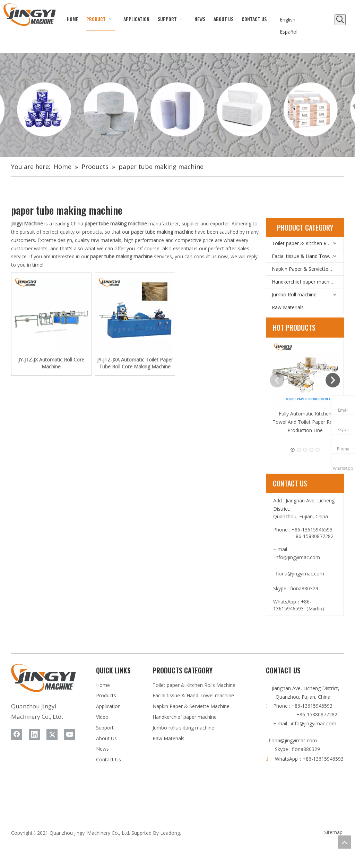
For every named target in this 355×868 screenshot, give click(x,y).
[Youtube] (70, 734)
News (102, 749)
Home (103, 685)
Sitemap (333, 832)
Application (108, 706)
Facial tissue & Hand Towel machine (308, 256)
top (344, 842)
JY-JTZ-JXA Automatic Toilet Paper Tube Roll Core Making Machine (135, 363)
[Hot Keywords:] (340, 20)
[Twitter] (52, 734)
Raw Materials (288, 307)
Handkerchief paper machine (304, 282)
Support (105, 728)
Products (106, 695)
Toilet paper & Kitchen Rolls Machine (308, 243)
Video (102, 717)
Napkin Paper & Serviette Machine (308, 269)
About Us (106, 738)
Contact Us (109, 759)
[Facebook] (17, 734)
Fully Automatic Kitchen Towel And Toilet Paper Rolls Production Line (305, 422)
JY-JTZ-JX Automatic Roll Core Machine (51, 363)
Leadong (170, 833)
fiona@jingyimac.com (300, 574)
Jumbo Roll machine (294, 294)
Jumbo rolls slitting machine (183, 728)
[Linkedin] (34, 734)
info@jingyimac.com (297, 557)
